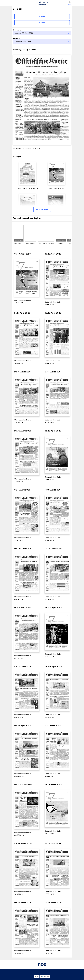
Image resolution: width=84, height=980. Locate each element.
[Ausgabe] (42, 41)
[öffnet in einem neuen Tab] (28, 173)
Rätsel (42, 23)
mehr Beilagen (42, 209)
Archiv (42, 17)
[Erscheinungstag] (42, 33)
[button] (13, 3)
